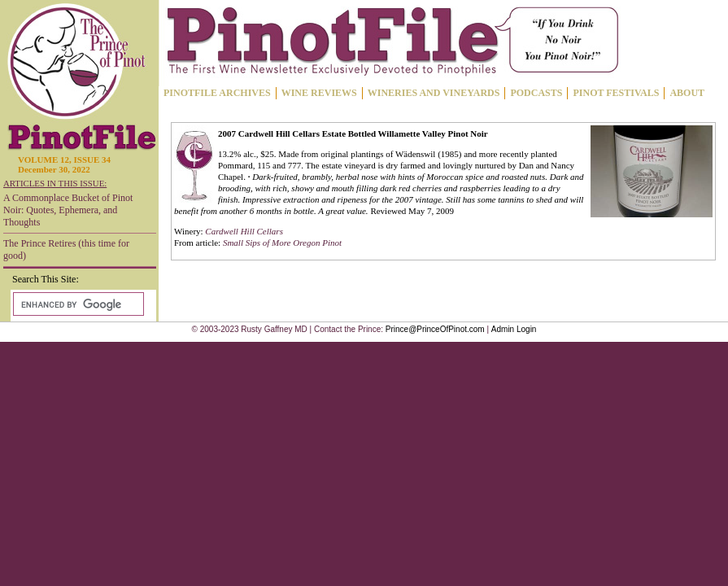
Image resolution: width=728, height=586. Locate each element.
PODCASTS (536, 93)
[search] (77, 304)
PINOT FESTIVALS (616, 93)
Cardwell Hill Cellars (244, 231)
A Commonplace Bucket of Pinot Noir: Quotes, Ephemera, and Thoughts (68, 210)
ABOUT (687, 93)
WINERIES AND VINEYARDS (434, 93)
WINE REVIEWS (319, 93)
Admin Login (514, 329)
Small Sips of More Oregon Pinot (282, 243)
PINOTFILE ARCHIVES (217, 93)
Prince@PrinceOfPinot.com (435, 329)
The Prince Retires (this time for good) (66, 249)
